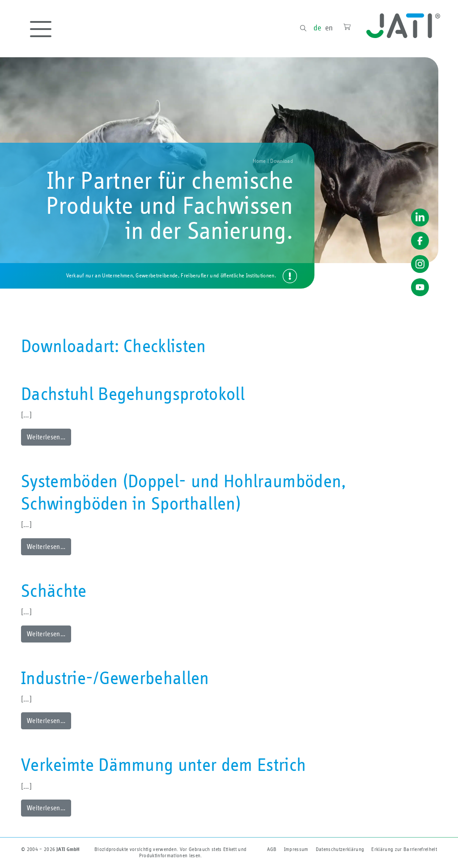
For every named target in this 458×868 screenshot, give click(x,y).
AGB (272, 849)
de (318, 28)
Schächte (54, 591)
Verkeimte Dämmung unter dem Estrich (163, 766)
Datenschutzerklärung (340, 849)
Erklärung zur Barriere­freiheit (404, 849)
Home (259, 161)
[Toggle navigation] (41, 29)
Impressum (296, 849)
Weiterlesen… (46, 437)
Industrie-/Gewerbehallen (115, 679)
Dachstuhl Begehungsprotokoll (133, 395)
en (329, 28)
